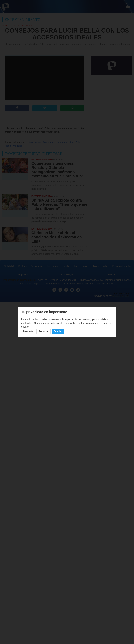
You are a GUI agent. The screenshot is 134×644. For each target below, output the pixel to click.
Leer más (28, 331)
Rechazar (43, 331)
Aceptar (58, 331)
